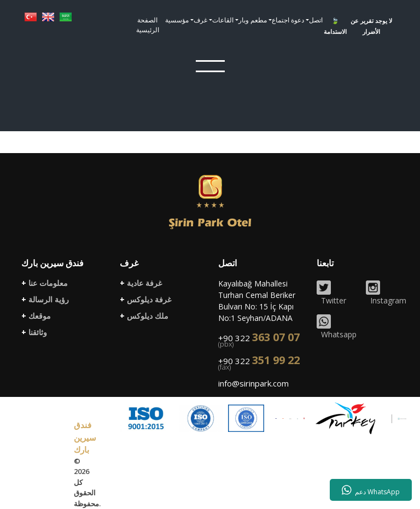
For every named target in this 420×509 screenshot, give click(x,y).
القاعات (223, 20)
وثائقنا (34, 332)
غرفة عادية (141, 283)
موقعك (36, 316)
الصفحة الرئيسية (148, 25)
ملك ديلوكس (144, 316)
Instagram (386, 293)
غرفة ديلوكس (145, 300)
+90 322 (259, 341)
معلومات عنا (45, 283)
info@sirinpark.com (253, 383)
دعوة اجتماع (288, 20)
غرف (200, 20)
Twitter (331, 293)
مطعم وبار (253, 20)
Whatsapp (337, 327)
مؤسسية (177, 20)
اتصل (316, 20)
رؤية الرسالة (45, 300)
